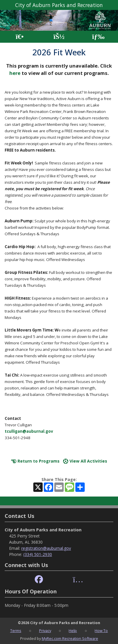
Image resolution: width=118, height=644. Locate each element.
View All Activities (85, 461)
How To (101, 631)
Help (73, 631)
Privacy (45, 631)
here (15, 73)
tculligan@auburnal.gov (29, 431)
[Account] (59, 37)
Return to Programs (35, 461)
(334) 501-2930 (38, 554)
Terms (16, 631)
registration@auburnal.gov (46, 548)
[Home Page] (20, 37)
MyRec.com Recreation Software (70, 638)
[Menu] (98, 37)
